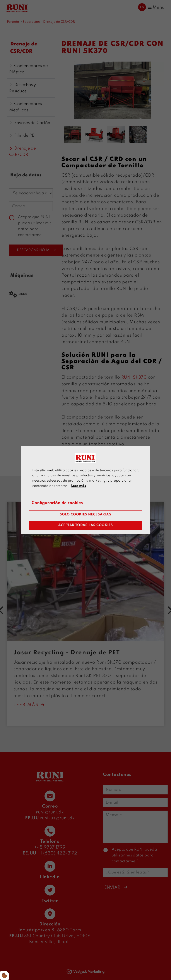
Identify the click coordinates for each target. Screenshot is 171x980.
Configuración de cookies (59, 503)
